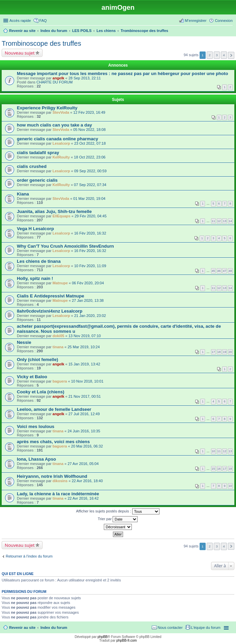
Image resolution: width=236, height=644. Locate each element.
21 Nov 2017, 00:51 (85, 396)
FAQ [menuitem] (43, 21)
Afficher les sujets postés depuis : (117, 511)
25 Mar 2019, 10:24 (83, 347)
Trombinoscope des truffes (41, 43)
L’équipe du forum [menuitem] (206, 628)
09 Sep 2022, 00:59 (90, 171)
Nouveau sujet (20, 53)
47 (225, 271)
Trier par (118, 519)
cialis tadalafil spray (38, 153)
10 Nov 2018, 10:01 (87, 381)
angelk (58, 78)
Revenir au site (22, 628)
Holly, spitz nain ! (35, 278)
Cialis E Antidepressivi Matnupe (51, 296)
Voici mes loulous (36, 426)
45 (213, 271)
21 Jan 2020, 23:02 (90, 316)
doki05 (58, 336)
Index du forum (54, 628)
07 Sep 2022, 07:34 (90, 185)
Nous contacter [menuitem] (170, 628)
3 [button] (217, 55)
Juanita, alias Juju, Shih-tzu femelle (54, 211)
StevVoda (61, 112)
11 (213, 221)
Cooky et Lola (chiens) (41, 392)
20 (230, 352)
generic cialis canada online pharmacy (57, 139)
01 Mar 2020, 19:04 (89, 199)
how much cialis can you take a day (54, 125)
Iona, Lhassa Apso (36, 459)
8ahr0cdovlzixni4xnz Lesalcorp (50, 311)
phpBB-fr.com (127, 640)
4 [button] (224, 55)
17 (213, 352)
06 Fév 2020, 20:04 (88, 283)
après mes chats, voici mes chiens (53, 442)
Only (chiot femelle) (37, 360)
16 (219, 469)
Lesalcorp (61, 143)
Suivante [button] (231, 55)
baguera (60, 381)
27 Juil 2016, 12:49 (84, 414)
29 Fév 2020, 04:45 (91, 216)
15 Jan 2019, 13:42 (84, 364)
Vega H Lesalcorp (35, 229)
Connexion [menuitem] (224, 21)
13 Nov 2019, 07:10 (85, 336)
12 (219, 221)
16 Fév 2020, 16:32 (90, 233)
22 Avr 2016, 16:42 (83, 498)
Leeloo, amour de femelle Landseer (54, 409)
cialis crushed (32, 166)
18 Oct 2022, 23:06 (90, 157)
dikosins (60, 481)
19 (225, 352)
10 (213, 451)
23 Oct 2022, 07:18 (90, 143)
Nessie (24, 342)
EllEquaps (62, 216)
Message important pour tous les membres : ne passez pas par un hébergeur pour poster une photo (123, 74)
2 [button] (210, 55)
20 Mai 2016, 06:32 (87, 446)
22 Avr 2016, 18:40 (87, 481)
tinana (58, 347)
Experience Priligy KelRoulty (47, 108)
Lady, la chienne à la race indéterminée (58, 494)
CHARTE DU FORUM (54, 82)
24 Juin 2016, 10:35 (84, 431)
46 (219, 271)
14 (230, 221)
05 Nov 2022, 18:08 (89, 130)
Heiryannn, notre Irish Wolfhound (52, 476)
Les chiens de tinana (39, 261)
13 (225, 221)
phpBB (102, 637)
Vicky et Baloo (32, 377)
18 (219, 352)
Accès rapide (20, 21)
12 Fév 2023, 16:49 (89, 112)
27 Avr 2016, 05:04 (83, 464)
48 (230, 271)
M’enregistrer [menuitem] (196, 21)
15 (213, 469)
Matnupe (60, 283)
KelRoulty (61, 157)
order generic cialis (37, 180)
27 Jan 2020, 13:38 (88, 300)
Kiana (23, 194)
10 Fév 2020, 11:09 (90, 266)
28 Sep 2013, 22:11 (85, 78)
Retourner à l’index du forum (29, 556)
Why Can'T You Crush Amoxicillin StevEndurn (65, 246)
